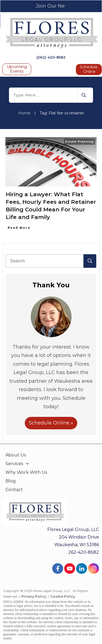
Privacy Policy (34, 596)
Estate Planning (79, 141)
